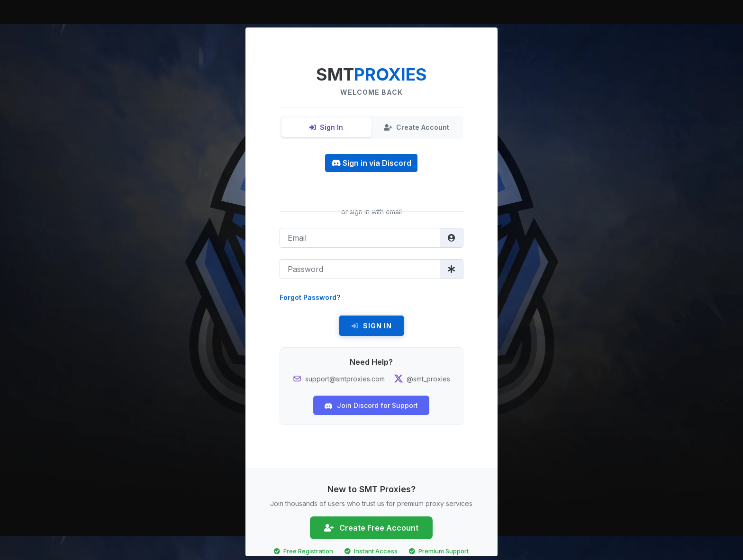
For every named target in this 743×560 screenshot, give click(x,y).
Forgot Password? (310, 297)
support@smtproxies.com (345, 379)
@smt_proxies (428, 379)
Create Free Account (371, 528)
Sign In (326, 127)
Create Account (417, 127)
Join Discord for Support (371, 406)
